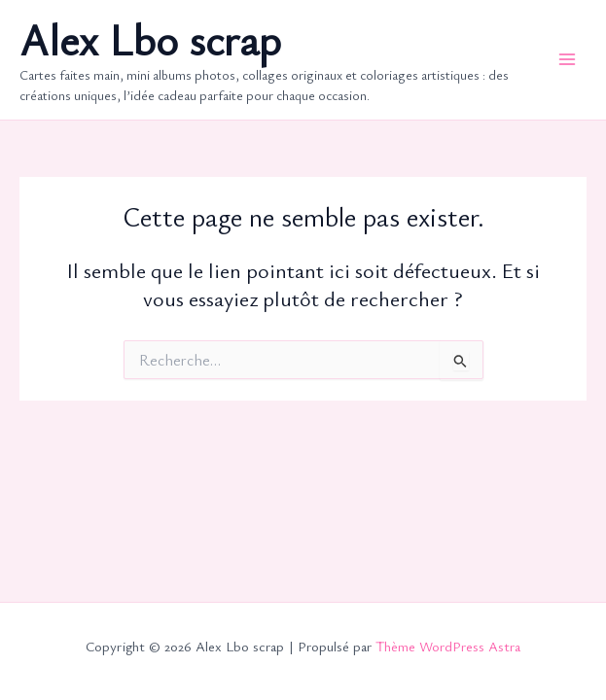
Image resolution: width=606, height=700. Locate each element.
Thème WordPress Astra (448, 646)
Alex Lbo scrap (150, 39)
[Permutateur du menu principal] (567, 59)
